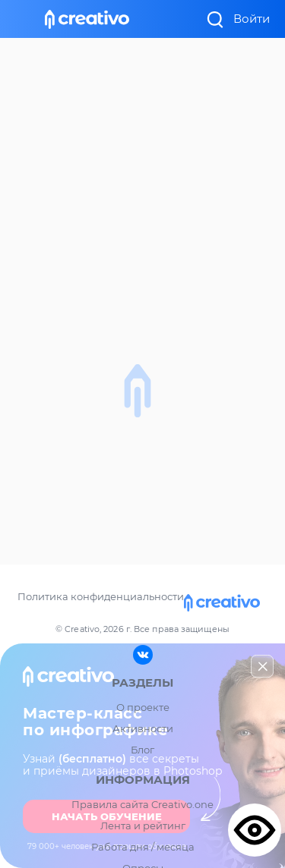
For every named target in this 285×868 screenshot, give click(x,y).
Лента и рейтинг (143, 826)
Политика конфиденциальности (101, 596)
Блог (142, 750)
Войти (252, 19)
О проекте (143, 707)
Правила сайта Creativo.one (142, 804)
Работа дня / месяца (143, 847)
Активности (143, 728)
